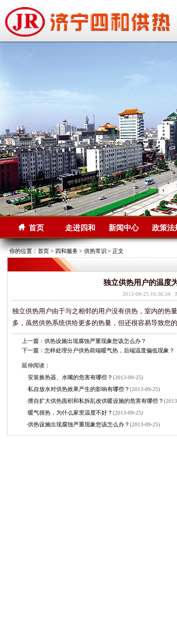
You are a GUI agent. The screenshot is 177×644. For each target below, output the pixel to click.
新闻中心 (124, 228)
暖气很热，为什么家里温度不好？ (70, 413)
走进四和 (80, 228)
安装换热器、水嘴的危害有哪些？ (70, 377)
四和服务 (67, 251)
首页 (36, 228)
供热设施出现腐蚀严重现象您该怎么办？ (95, 341)
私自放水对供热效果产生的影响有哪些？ (79, 389)
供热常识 (95, 251)
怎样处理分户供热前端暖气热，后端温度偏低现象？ (110, 351)
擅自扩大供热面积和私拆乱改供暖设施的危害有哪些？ (96, 401)
